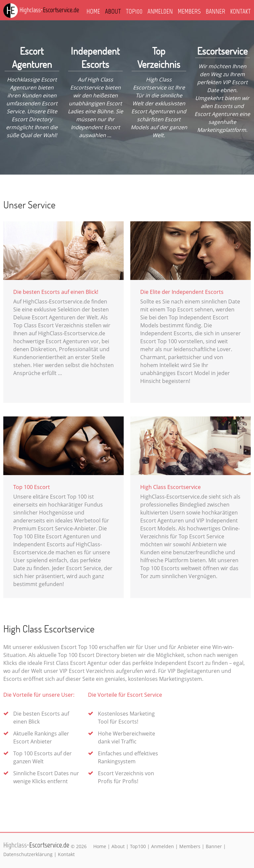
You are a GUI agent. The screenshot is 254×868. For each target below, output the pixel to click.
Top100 (134, 11)
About (113, 11)
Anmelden (160, 11)
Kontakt (240, 11)
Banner (215, 11)
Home (93, 11)
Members (189, 11)
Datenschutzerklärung (28, 854)
